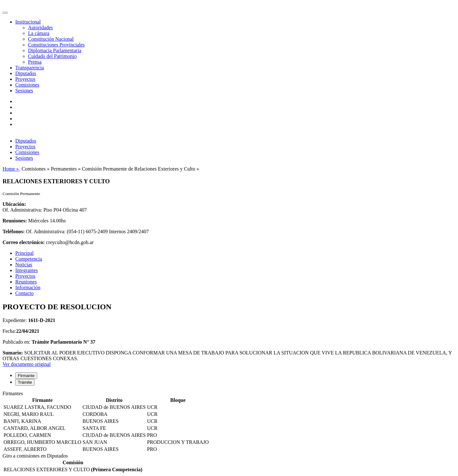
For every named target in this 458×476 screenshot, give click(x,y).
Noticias (24, 265)
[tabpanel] (229, 422)
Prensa (35, 62)
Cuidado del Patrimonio (52, 56)
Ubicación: (14, 204)
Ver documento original (27, 364)
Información (28, 287)
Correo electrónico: (24, 242)
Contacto (24, 293)
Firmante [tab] (26, 376)
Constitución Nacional (51, 39)
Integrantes (27, 270)
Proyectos (25, 79)
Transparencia (30, 68)
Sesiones (24, 91)
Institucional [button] (28, 22)
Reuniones (26, 282)
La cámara (39, 33)
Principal (24, 253)
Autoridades (40, 28)
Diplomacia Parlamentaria (55, 50)
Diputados (26, 73)
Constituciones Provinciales (56, 45)
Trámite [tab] (25, 382)
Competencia (29, 259)
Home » (11, 169)
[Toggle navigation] (5, 13)
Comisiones (27, 85)
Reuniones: (15, 221)
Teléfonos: (14, 231)
